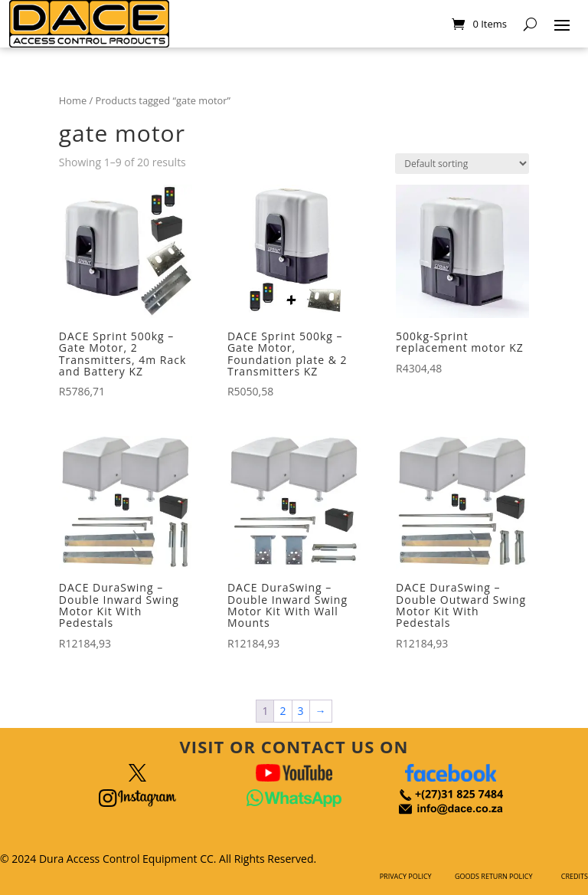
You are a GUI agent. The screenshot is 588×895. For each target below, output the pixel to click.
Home (73, 100)
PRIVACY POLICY (406, 876)
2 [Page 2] (283, 711)
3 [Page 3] (301, 711)
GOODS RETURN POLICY (493, 876)
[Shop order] (462, 164)
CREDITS (575, 876)
